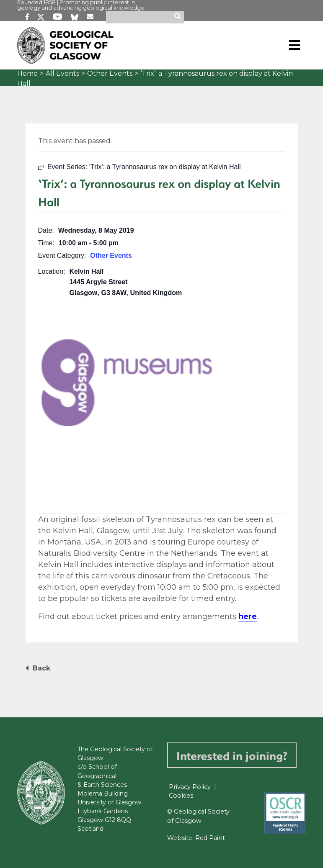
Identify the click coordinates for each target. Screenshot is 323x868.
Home (27, 73)
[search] (179, 17)
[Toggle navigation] (295, 45)
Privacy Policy (190, 787)
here (248, 616)
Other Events (110, 73)
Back (41, 668)
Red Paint (210, 838)
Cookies (181, 796)
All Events (62, 73)
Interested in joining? (232, 755)
